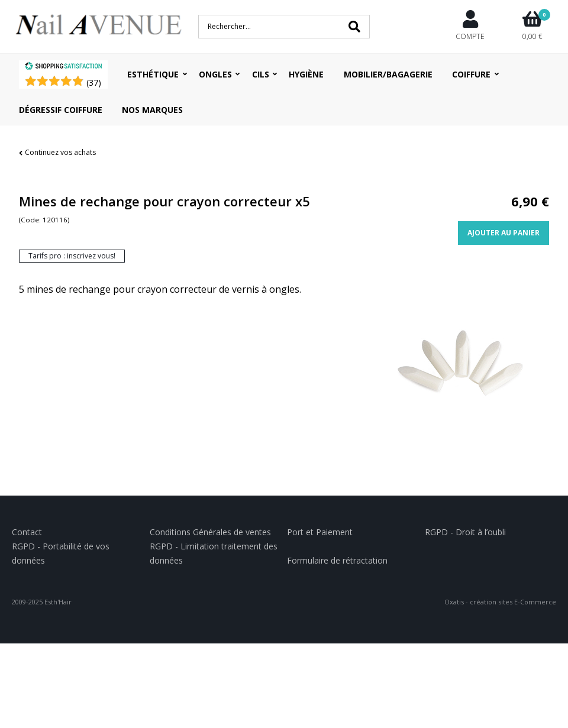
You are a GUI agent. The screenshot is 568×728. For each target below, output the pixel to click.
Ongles (215, 74)
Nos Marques (152, 110)
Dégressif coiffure (61, 110)
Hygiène (306, 74)
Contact (27, 532)
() (94, 82)
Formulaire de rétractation (337, 560)
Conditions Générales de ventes (210, 532)
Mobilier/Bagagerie (388, 74)
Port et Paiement (320, 532)
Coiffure (471, 74)
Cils (261, 74)
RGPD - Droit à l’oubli (465, 532)
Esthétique (153, 74)
